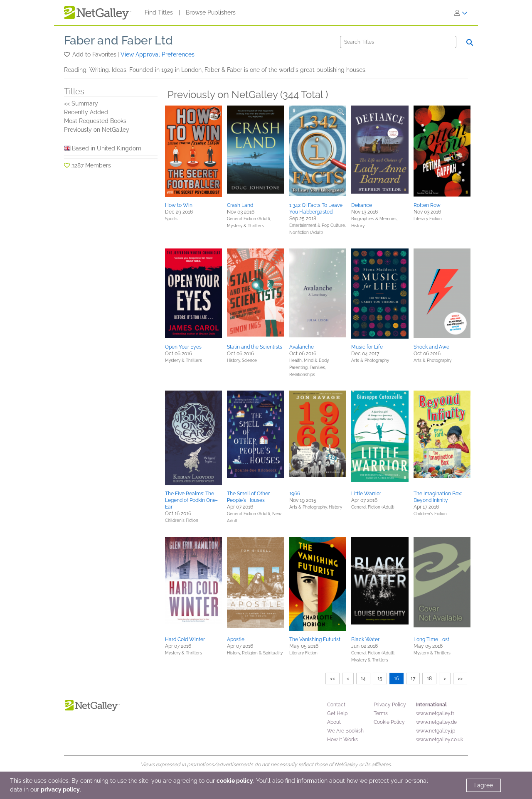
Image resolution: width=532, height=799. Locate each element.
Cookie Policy (389, 722)
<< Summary (81, 103)
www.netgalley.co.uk (440, 740)
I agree (484, 785)
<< (332, 679)
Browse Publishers (211, 12)
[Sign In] (461, 13)
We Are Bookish (345, 731)
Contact (336, 705)
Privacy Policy (390, 705)
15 (380, 679)
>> (460, 679)
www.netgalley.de (436, 722)
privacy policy (60, 789)
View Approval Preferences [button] (158, 54)
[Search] (398, 42)
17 (413, 679)
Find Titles (159, 12)
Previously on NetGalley (97, 130)
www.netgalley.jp (436, 731)
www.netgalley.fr (435, 713)
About (334, 722)
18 (429, 679)
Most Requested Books (95, 121)
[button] (68, 54)
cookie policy (235, 781)
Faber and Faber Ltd (118, 41)
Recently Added (86, 112)
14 (363, 679)
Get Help (337, 713)
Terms (381, 713)
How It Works (342, 740)
